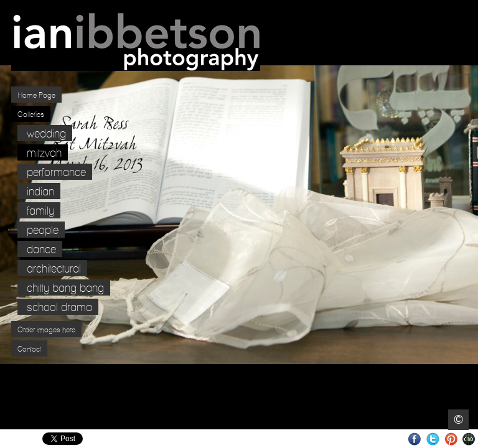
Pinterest (451, 439)
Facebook (415, 439)
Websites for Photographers (469, 439)
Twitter (433, 439)
